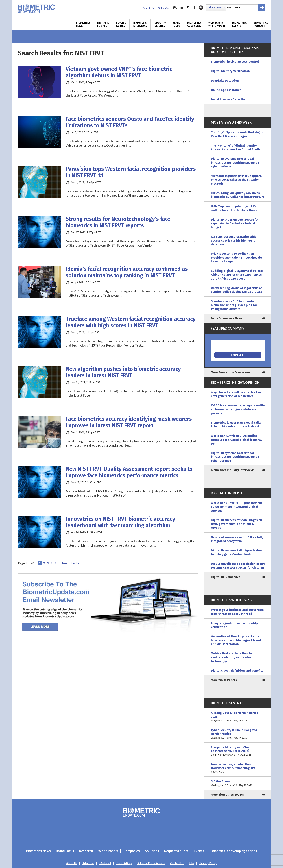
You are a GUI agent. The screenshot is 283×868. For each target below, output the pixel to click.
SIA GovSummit (238, 783)
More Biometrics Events (227, 795)
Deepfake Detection (225, 81)
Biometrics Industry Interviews (233, 470)
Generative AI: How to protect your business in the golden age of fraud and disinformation (236, 640)
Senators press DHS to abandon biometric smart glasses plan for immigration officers (234, 305)
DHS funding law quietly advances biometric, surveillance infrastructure (238, 195)
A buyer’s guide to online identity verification (234, 625)
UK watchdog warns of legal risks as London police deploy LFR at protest (237, 290)
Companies (132, 851)
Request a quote (176, 851)
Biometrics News (83, 24)
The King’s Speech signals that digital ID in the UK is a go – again (238, 134)
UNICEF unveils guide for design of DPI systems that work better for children (238, 566)
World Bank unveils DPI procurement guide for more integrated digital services (237, 507)
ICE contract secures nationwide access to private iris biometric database (234, 241)
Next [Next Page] (65, 563)
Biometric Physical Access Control (235, 62)
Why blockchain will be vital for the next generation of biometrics (236, 394)
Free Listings (124, 863)
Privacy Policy (208, 863)
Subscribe (164, 8)
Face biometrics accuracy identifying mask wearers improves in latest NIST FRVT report (129, 422)
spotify (201, 8)
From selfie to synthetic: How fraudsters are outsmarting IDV (238, 768)
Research (86, 851)
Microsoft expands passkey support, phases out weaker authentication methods (236, 180)
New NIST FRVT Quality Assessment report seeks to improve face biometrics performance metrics (129, 472)
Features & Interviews (140, 24)
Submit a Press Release (151, 863)
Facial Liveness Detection (229, 99)
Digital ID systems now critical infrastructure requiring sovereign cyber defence (235, 163)
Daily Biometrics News (227, 318)
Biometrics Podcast (261, 24)
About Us (148, 8)
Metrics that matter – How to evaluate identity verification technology (232, 657)
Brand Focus (176, 24)
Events (199, 851)
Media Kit (105, 863)
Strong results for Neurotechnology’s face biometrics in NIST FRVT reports (118, 222)
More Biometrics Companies (230, 372)
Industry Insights (160, 24)
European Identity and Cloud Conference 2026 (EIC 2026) (238, 751)
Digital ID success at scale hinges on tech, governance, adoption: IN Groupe (236, 524)
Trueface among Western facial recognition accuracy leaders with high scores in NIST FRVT (131, 322)
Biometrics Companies (194, 24)
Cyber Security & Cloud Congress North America (238, 734)
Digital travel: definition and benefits (237, 671)
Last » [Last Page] (75, 563)
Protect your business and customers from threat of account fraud (237, 612)
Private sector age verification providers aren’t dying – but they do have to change (236, 258)
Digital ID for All (103, 24)
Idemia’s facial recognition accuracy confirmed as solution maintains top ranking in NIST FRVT (127, 272)
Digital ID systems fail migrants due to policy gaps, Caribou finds (236, 552)
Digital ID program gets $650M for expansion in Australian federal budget (235, 223)
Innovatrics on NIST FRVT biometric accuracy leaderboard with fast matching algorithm (120, 522)
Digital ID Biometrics (225, 577)
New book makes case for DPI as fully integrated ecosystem (237, 539)
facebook (194, 8)
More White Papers (224, 680)
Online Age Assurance (226, 90)
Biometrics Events (240, 24)
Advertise (88, 863)
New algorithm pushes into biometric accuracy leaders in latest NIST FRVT (123, 372)
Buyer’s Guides (121, 24)
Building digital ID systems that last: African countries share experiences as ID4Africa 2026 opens (237, 275)
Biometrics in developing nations (233, 851)
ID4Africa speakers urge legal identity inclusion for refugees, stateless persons (238, 409)
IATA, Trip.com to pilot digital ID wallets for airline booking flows (234, 208)
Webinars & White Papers (217, 24)
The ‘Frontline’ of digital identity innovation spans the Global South (235, 147)
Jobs (191, 863)
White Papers (108, 851)
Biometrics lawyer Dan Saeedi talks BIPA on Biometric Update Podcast (236, 425)
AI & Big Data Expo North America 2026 (238, 717)
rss (175, 8)
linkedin (181, 8)
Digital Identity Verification (230, 71)
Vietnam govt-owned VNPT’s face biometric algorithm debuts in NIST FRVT (119, 72)
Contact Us (177, 863)
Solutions (152, 851)
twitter (188, 8)
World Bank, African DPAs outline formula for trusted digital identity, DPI (236, 440)
